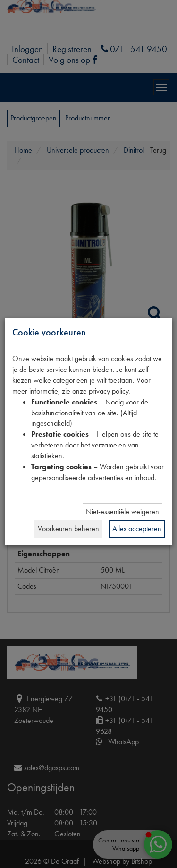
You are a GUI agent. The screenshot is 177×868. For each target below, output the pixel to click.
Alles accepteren (137, 529)
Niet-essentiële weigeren (122, 511)
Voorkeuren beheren (68, 529)
